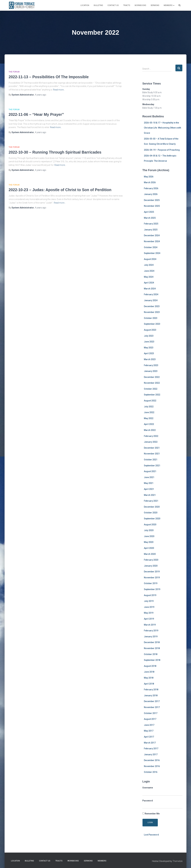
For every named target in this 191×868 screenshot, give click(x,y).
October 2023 (151, 318)
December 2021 (152, 448)
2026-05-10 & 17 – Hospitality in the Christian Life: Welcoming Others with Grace (162, 128)
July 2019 (149, 601)
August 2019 (150, 595)
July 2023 (149, 336)
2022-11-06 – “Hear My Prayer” (36, 114)
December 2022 (152, 377)
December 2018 (152, 642)
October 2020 (151, 513)
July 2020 (149, 530)
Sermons (155, 5)
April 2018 (149, 684)
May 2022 (149, 418)
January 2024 (151, 300)
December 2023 (152, 306)
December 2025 (152, 200)
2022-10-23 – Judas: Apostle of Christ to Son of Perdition (60, 190)
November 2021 (152, 454)
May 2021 (149, 483)
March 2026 (150, 182)
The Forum (14, 72)
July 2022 (149, 407)
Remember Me (151, 814)
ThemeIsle (178, 861)
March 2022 (150, 430)
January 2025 (151, 230)
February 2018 (151, 690)
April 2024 (149, 283)
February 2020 (151, 560)
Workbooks (140, 5)
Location (85, 5)
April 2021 (149, 489)
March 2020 (150, 554)
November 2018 (152, 648)
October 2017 (151, 713)
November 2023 (152, 312)
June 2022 (149, 412)
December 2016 (152, 760)
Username (148, 788)
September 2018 (152, 660)
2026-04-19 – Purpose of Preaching (162, 150)
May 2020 (149, 542)
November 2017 (152, 707)
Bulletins (98, 5)
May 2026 (149, 177)
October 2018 (151, 654)
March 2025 (150, 218)
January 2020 (151, 566)
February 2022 (151, 436)
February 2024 (151, 294)
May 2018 (149, 678)
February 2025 (151, 224)
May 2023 (149, 348)
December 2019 (152, 572)
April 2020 (149, 548)
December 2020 (152, 507)
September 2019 (152, 589)
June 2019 (149, 607)
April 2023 (149, 353)
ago (41, 95)
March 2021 (150, 495)
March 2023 (150, 359)
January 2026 (151, 194)
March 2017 (150, 743)
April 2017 (149, 737)
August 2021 (150, 471)
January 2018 (151, 696)
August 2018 (150, 666)
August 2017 (150, 719)
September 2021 (152, 466)
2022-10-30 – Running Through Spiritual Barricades (55, 152)
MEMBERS (169, 5)
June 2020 (149, 536)
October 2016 (151, 772)
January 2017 (151, 754)
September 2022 (152, 395)
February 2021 (151, 501)
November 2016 (152, 766)
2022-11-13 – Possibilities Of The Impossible (49, 77)
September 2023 (152, 324)
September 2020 (152, 519)
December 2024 (152, 235)
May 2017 (149, 731)
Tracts (127, 5)
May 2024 (149, 277)
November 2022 (152, 383)
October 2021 (151, 460)
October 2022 (151, 389)
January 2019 (151, 637)
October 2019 (151, 583)
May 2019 (149, 613)
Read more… (59, 90)
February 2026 (151, 188)
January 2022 (151, 442)
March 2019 (150, 625)
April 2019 (149, 619)
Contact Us (113, 5)
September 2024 (152, 253)
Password (148, 801)
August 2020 (150, 525)
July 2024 (149, 265)
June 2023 (149, 342)
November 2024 (152, 241)
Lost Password (151, 835)
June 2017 (149, 725)
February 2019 (151, 631)
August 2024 (150, 259)
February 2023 (151, 365)
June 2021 (149, 477)
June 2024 (149, 271)
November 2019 (152, 578)
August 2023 (150, 330)
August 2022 (150, 401)
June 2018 (149, 672)
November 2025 (152, 206)
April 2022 (149, 424)
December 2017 (152, 701)
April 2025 (149, 212)
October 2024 (151, 247)
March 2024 (150, 289)
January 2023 (151, 371)
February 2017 (151, 749)
